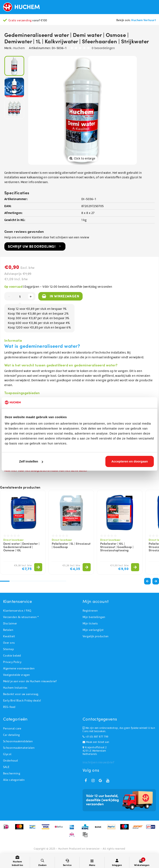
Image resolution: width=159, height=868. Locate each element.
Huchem (19, 48)
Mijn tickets (90, 624)
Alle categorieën (14, 780)
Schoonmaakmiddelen (18, 741)
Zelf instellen (31, 461)
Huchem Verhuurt (144, 20)
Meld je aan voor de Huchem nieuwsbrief (30, 681)
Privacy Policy (12, 662)
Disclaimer (10, 624)
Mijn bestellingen (94, 617)
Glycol (7, 754)
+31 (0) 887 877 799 (95, 737)
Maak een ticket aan (96, 742)
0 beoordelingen (103, 48)
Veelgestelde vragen (17, 675)
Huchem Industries (15, 688)
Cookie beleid (12, 656)
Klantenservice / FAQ (17, 611)
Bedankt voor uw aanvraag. (21, 694)
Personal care (12, 729)
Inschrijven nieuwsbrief (98, 762)
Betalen (8, 630)
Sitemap (8, 649)
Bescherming (12, 773)
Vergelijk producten (96, 636)
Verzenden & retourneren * (21, 617)
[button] (156, 581)
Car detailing (11, 735)
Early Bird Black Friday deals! (22, 701)
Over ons (9, 643)
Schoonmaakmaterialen (19, 748)
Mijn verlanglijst (93, 630)
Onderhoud (10, 761)
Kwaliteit (9, 636)
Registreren (90, 611)
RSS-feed (9, 707)
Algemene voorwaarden (19, 668)
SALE (6, 767)
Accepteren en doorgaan (130, 461)
